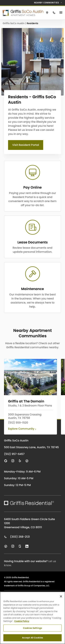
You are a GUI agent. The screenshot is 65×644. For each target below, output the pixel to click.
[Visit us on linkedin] (27, 546)
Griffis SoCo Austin (14, 23)
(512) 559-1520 (18, 423)
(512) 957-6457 (14, 454)
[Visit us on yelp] (20, 461)
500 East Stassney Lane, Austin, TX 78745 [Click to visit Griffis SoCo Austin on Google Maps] (31, 447)
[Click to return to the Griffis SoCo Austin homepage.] (22, 13)
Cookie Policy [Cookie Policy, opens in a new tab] (22, 621)
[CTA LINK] (32, 186)
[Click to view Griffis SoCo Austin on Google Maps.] (47, 13)
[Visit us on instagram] (13, 461)
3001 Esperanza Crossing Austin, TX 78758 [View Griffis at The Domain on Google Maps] (25, 416)
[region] (32, 618)
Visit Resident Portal (26, 145)
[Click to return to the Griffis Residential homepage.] (29, 503)
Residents (32, 23)
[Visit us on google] (6, 461)
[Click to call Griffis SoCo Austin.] (54, 13)
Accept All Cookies (32, 638)
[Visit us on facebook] (27, 461)
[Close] (61, 596)
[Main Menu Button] (61, 13)
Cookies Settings (32, 628)
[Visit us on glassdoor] (20, 546)
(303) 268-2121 (17, 537)
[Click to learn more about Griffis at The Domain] (30, 377)
